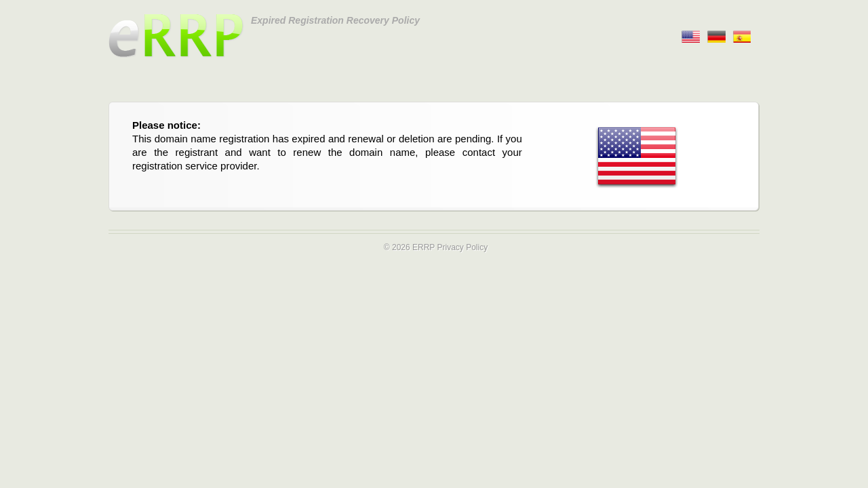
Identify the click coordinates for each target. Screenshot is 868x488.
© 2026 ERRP (409, 247)
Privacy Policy (462, 247)
